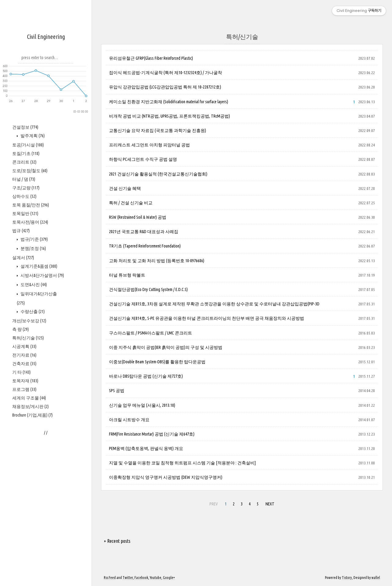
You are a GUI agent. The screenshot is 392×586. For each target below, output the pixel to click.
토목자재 (25, 565)
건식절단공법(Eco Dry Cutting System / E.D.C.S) (148, 289)
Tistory (347, 578)
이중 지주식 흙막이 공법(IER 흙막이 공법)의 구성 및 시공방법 (166, 347)
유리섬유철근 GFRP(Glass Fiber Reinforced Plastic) (151, 58)
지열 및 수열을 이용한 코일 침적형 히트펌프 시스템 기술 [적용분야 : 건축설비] (182, 463)
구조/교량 (26, 372)
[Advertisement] (46, 206)
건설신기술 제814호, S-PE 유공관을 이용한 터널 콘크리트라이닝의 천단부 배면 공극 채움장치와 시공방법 (207, 318)
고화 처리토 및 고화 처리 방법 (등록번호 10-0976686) (157, 261)
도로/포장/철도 (30, 355)
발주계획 (32, 320)
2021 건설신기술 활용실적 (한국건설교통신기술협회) (158, 174)
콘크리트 (24, 346)
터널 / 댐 (24, 364)
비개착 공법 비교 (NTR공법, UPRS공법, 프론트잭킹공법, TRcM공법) (170, 116)
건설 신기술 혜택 (125, 188)
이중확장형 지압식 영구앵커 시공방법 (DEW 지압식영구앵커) (166, 477)
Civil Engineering (46, 37)
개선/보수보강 (29, 505)
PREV (214, 504)
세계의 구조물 (29, 582)
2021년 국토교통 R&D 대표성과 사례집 (144, 232)
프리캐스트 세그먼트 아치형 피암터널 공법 (149, 145)
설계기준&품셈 (38, 451)
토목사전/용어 (30, 406)
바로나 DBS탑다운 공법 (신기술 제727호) (146, 376)
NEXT (270, 504)
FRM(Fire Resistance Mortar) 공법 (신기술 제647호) (152, 434)
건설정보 (25, 312)
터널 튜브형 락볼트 (127, 275)
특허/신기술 (28, 522)
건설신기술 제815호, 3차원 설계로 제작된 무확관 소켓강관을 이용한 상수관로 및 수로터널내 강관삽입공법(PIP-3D (214, 304)
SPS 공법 (117, 391)
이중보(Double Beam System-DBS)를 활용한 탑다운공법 (157, 362)
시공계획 (24, 531)
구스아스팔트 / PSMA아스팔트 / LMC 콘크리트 (151, 333)
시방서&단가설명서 (42, 460)
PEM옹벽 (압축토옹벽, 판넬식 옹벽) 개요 (146, 448)
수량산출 (32, 496)
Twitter (128, 578)
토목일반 (25, 398)
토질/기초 (26, 338)
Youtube (156, 578)
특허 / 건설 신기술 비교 (131, 203)
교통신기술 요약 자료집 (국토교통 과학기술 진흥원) (158, 130)
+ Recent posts (117, 541)
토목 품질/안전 (31, 389)
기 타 (21, 557)
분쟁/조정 (33, 433)
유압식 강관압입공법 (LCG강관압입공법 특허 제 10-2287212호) (165, 87)
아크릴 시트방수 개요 (129, 420)
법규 (21, 415)
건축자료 (24, 548)
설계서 (23, 442)
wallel (376, 578)
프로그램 (24, 574)
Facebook (141, 578)
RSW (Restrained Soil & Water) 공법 (138, 217)
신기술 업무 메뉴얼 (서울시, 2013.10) (142, 405)
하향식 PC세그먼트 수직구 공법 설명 (143, 159)
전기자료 (24, 539)
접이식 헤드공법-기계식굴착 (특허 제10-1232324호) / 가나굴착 (166, 73)
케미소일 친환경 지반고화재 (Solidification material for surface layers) (169, 102)
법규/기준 (34, 424)
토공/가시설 (28, 329)
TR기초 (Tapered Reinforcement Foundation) (145, 246)
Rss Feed (110, 578)
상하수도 (24, 381)
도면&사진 (33, 469)
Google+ (169, 578)
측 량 (21, 514)
